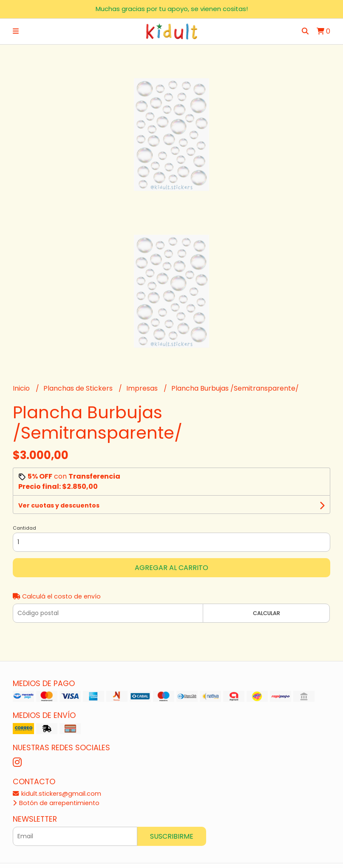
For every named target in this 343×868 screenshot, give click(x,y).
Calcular (266, 613)
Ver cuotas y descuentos (59, 505)
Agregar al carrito (171, 568)
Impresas (143, 388)
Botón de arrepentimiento (56, 803)
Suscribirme (172, 836)
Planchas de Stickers (79, 388)
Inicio (22, 388)
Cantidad (24, 528)
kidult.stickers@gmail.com (57, 794)
